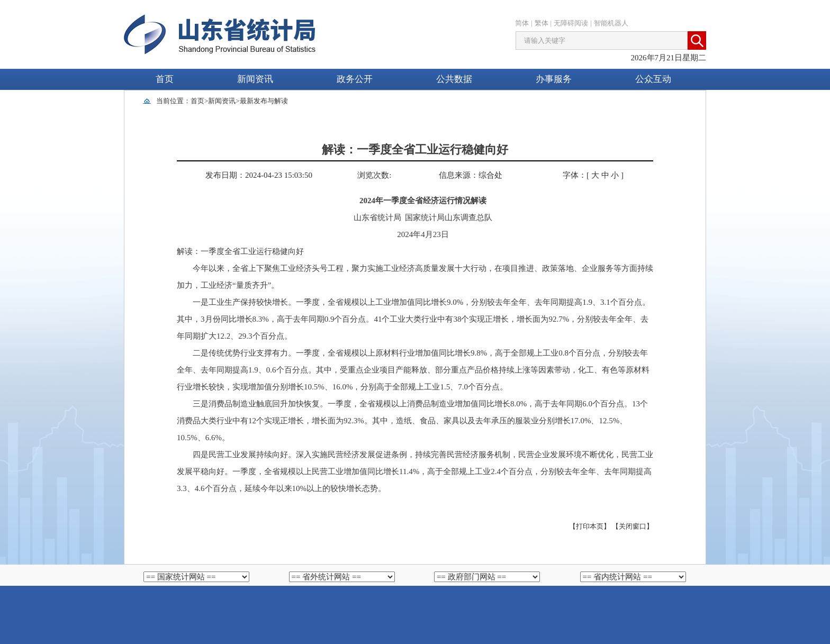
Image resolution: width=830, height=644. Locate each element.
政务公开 (355, 79)
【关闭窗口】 (633, 526)
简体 (522, 23)
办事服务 (554, 79)
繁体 (542, 23)
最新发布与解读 (264, 101)
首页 (165, 79)
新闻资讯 (255, 79)
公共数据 (454, 79)
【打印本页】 (590, 526)
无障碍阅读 (571, 23)
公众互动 (653, 79)
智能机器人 (611, 23)
